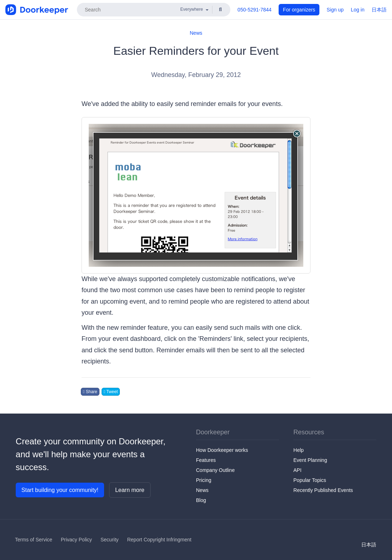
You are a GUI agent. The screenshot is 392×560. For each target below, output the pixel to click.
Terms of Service (34, 540)
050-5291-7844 (254, 10)
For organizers (299, 10)
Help (298, 450)
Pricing (204, 480)
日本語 (379, 10)
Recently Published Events (323, 490)
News (196, 33)
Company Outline (215, 470)
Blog (201, 500)
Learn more (130, 490)
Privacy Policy (76, 540)
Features (206, 460)
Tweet (111, 392)
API (297, 470)
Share (90, 392)
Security (110, 540)
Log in (358, 10)
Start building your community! (60, 490)
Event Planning (310, 460)
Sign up (335, 10)
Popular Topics (310, 480)
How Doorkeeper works (222, 450)
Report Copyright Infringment (159, 540)
